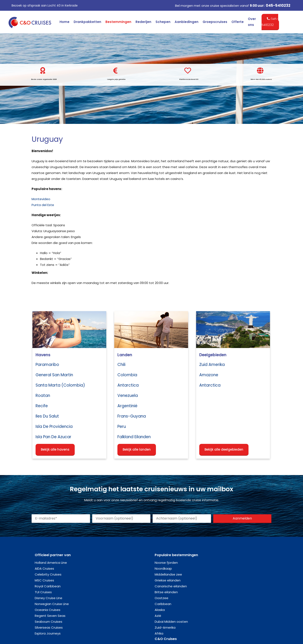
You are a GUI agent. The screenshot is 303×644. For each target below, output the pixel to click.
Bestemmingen (118, 22)
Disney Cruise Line (49, 598)
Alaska (160, 610)
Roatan (43, 396)
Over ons (252, 22)
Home (64, 22)
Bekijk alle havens (55, 449)
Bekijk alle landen (137, 449)
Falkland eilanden (134, 437)
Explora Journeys (48, 633)
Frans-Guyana (132, 416)
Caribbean (163, 604)
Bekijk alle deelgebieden (224, 449)
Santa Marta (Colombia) (60, 385)
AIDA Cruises (44, 568)
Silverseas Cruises (49, 627)
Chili (121, 365)
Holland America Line (51, 563)
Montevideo (41, 199)
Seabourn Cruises (49, 622)
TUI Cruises (43, 592)
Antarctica (128, 385)
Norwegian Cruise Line (52, 604)
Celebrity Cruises (48, 574)
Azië (158, 616)
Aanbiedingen (187, 22)
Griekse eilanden (168, 580)
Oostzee (161, 598)
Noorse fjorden (166, 563)
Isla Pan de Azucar (53, 437)
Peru (122, 426)
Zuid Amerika (212, 365)
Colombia (127, 375)
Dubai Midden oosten (171, 622)
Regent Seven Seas (50, 616)
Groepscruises (215, 22)
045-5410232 (278, 5)
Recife (42, 406)
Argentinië (127, 406)
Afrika (159, 633)
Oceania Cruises (48, 610)
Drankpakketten (87, 22)
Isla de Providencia (54, 426)
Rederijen (143, 22)
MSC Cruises (44, 580)
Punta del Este (43, 205)
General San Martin (54, 375)
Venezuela (128, 396)
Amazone (209, 375)
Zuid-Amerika (165, 627)
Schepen (163, 22)
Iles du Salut (47, 416)
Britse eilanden (166, 592)
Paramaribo (47, 365)
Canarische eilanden (171, 586)
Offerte (238, 22)
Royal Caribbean (48, 586)
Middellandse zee (168, 574)
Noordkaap (163, 568)
